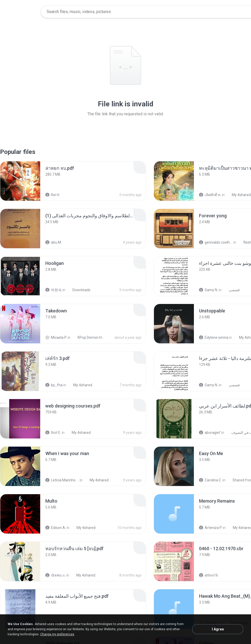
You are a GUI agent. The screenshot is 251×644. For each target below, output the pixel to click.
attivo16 (208, 575)
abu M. (54, 242)
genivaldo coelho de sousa (216, 242)
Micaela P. (56, 337)
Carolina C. (210, 480)
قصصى (231, 290)
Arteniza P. (211, 528)
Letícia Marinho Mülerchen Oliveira (62, 480)
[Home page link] (21, 12)
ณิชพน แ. (55, 575)
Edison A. (56, 528)
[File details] (20, 181)
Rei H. (53, 195)
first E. (53, 433)
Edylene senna (214, 337)
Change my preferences (57, 634)
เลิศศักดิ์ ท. (210, 195)
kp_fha (54, 385)
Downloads (79, 290)
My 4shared (238, 195)
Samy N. (208, 290)
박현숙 (54, 290)
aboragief (210, 433)
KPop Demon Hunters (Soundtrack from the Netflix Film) (89, 337)
